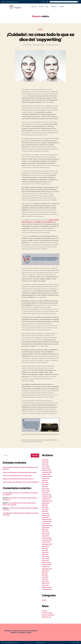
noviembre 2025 (47, 472)
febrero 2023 (46, 534)
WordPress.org (46, 617)
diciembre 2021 (47, 562)
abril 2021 (45, 579)
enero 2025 (45, 493)
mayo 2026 (45, 462)
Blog (47, 7)
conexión (28, 440)
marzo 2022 (45, 556)
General (41, 29)
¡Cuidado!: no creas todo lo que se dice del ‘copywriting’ (41, 37)
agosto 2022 (46, 546)
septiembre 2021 (47, 569)
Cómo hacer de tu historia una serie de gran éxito (17, 475)
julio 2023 (45, 529)
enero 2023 (45, 536)
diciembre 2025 (47, 470)
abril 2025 (45, 486)
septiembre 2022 (47, 544)
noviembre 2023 (47, 521)
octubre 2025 (46, 474)
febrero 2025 (46, 490)
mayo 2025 (45, 484)
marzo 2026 (46, 466)
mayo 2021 (45, 577)
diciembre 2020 (47, 587)
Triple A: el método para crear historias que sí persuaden (20, 472)
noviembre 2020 (47, 589)
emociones (45, 440)
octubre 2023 (46, 523)
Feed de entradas (47, 613)
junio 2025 (45, 482)
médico (56, 440)
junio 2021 (45, 575)
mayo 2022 (45, 552)
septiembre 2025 (47, 476)
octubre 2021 (46, 566)
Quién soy (34, 7)
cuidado (40, 440)
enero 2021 (45, 585)
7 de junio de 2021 (40, 45)
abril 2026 (45, 464)
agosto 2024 (46, 503)
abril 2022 (45, 554)
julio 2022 (45, 548)
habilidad (51, 440)
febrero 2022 (46, 558)
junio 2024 (45, 507)
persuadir (30, 441)
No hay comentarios (53, 45)
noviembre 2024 (47, 497)
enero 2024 (45, 517)
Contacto (62, 7)
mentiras (25, 441)
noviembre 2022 (47, 540)
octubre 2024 (46, 499)
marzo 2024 (46, 513)
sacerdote (35, 441)
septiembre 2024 (47, 501)
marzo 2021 (45, 581)
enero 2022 (45, 560)
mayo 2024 (45, 509)
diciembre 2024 (47, 495)
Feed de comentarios (48, 615)
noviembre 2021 (47, 564)
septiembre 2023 (47, 525)
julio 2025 (45, 480)
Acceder (44, 611)
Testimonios (54, 7)
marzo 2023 (46, 532)
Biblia (24, 440)
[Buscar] (78, 2)
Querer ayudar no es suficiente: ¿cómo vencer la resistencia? (21, 482)
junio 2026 (45, 460)
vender (40, 441)
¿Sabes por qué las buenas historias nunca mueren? (18, 479)
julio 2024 (45, 505)
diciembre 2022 (47, 538)
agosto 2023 (46, 527)
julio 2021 (45, 573)
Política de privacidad (40, 642)
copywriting (34, 440)
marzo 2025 (46, 488)
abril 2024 (45, 511)
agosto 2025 (46, 478)
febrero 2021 (46, 583)
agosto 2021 (46, 571)
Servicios (41, 7)
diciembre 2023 (47, 519)
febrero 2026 (46, 468)
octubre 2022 (46, 542)
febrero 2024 (46, 515)
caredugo (29, 45)
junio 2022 (45, 550)
